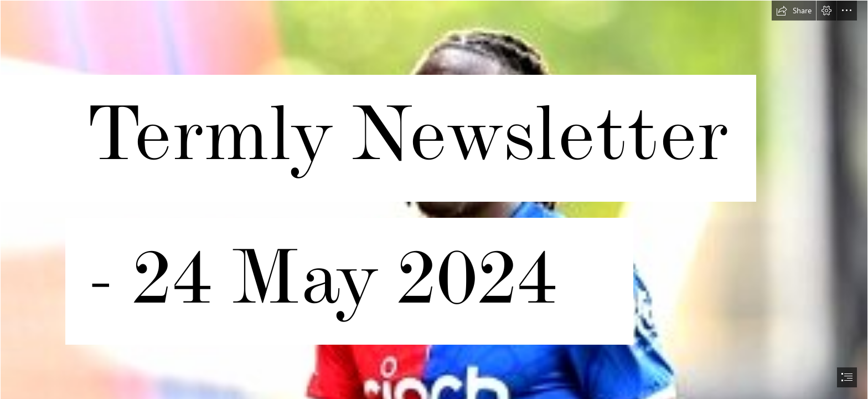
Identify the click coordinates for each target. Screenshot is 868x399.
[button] (794, 11)
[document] (434, 199)
